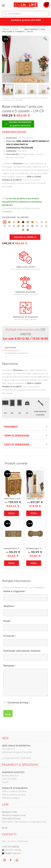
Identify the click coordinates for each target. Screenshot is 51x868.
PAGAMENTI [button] (11, 427)
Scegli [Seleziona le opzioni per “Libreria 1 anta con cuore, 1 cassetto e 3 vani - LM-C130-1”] (34, 513)
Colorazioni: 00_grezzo (15, 217)
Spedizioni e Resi (10, 812)
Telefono (9, 606)
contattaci (7, 212)
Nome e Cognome (15, 591)
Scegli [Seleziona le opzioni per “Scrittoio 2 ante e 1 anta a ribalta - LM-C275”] (11, 513)
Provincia (10, 636)
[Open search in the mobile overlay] (26, 14)
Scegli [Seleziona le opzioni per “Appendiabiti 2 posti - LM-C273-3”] (34, 563)
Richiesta (10, 666)
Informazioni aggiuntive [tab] (16, 353)
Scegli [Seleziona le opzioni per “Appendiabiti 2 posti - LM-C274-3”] (11, 563)
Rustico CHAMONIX (16, 100)
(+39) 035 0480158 (10, 847)
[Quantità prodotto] (5, 237)
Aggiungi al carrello (25, 237)
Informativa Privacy (11, 819)
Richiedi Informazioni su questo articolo (18, 124)
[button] (3, 5)
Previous (2, 89)
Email (7, 621)
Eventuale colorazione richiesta (22, 651)
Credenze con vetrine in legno (21, 98)
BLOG (5, 828)
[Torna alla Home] (26, 5)
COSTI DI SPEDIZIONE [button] (17, 444)
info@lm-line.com (11, 853)
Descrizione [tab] (10, 348)
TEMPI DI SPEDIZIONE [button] (17, 436)
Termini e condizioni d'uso (14, 815)
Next (48, 89)
